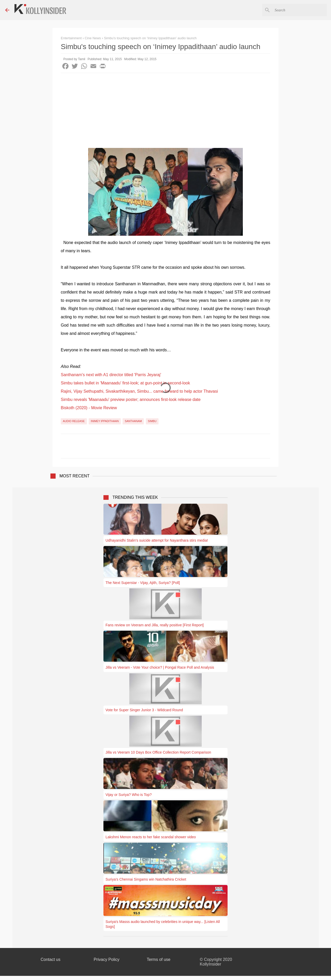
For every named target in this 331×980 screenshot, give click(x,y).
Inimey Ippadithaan (105, 421)
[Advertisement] (165, 112)
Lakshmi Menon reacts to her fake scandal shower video (151, 837)
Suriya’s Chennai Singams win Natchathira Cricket (146, 879)
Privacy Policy (107, 959)
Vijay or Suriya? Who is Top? (129, 795)
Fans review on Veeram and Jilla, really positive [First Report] (155, 625)
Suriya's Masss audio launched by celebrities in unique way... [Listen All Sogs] (163, 924)
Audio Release (74, 421)
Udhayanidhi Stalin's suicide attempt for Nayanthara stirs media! (157, 540)
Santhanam (133, 421)
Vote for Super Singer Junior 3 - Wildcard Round (144, 710)
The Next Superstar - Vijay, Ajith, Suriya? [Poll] (143, 583)
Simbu (152, 421)
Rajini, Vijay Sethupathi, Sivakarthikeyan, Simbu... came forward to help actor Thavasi (139, 391)
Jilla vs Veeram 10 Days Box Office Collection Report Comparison (158, 752)
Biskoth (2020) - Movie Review (89, 408)
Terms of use (159, 959)
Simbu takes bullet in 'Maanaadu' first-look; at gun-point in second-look (125, 383)
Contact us (50, 959)
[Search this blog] (300, 10)
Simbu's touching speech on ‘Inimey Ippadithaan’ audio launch (150, 38)
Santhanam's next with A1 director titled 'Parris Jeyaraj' (111, 375)
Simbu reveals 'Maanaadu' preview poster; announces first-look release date (131, 400)
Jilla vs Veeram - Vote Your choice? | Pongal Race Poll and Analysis (160, 667)
